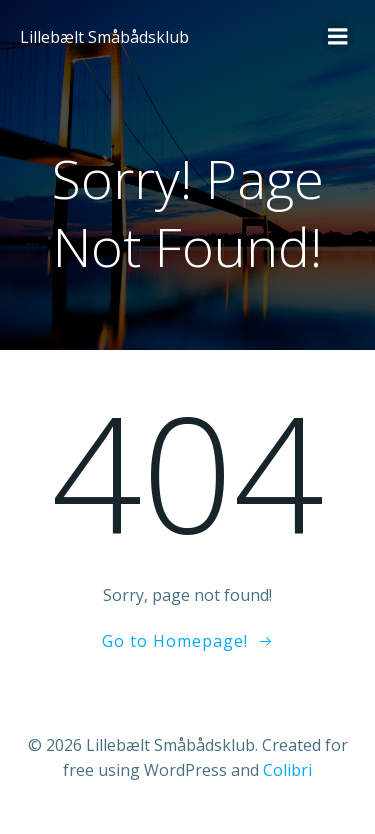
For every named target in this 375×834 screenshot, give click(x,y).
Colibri (287, 770)
